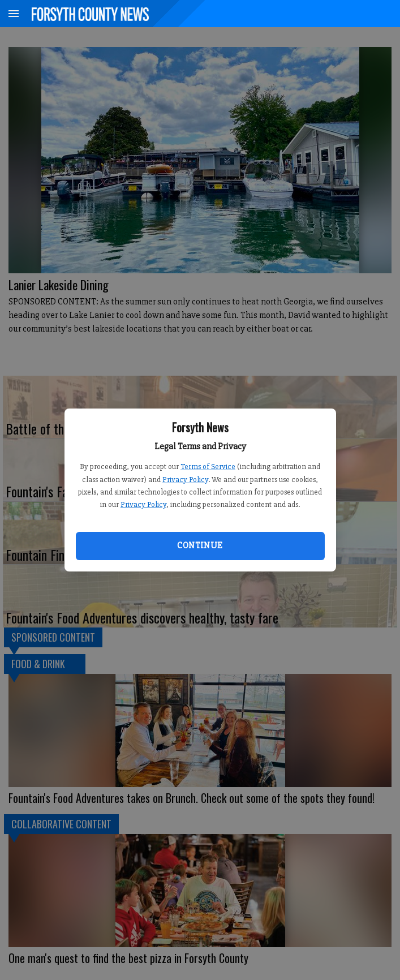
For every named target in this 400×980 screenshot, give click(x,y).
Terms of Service (208, 467)
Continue (200, 545)
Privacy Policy (185, 480)
